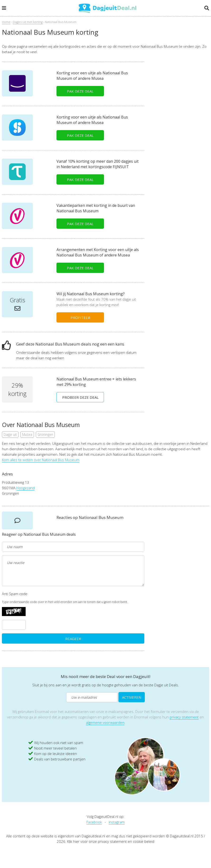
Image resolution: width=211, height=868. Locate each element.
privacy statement (184, 717)
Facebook (94, 822)
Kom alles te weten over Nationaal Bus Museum (41, 460)
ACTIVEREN (132, 697)
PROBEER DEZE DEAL (80, 397)
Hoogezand (26, 488)
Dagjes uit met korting (28, 22)
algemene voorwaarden (105, 722)
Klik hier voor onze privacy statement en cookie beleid (111, 841)
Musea (27, 434)
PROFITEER (80, 318)
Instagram (117, 822)
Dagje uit (10, 434)
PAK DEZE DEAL (80, 91)
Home (6, 22)
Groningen (45, 434)
